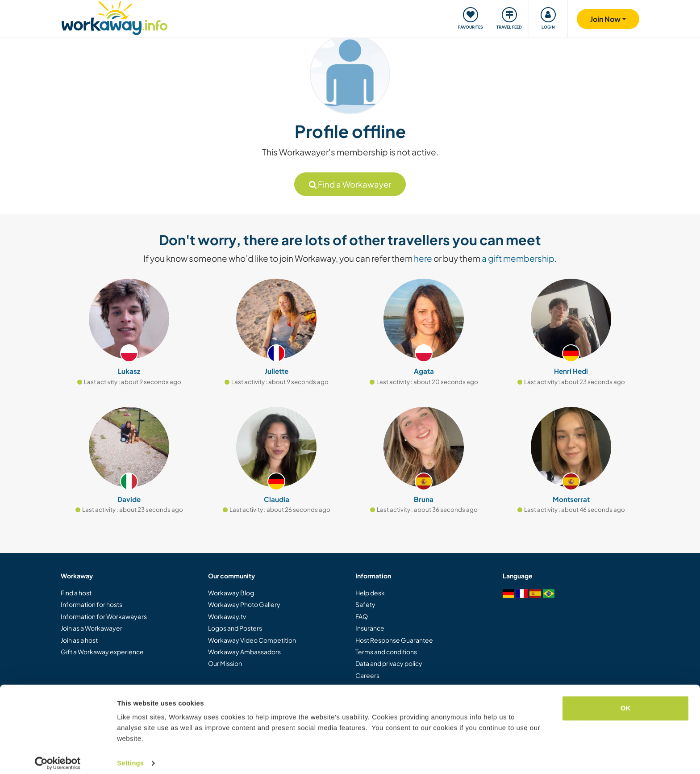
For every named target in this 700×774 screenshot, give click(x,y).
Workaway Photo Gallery (244, 604)
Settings (130, 756)
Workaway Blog (231, 593)
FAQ (362, 616)
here (423, 258)
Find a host (76, 593)
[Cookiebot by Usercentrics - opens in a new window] (58, 757)
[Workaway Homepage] (115, 17)
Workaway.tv (227, 616)
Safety (365, 604)
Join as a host (79, 640)
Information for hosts (92, 604)
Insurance (370, 628)
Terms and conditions (386, 652)
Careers (367, 675)
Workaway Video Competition (252, 640)
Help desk (370, 593)
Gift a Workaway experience (102, 652)
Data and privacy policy (389, 663)
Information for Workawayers (104, 616)
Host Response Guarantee (394, 640)
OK (626, 701)
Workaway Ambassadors (244, 652)
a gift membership (518, 258)
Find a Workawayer (350, 184)
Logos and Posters (235, 628)
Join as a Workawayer (92, 628)
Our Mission (225, 663)
